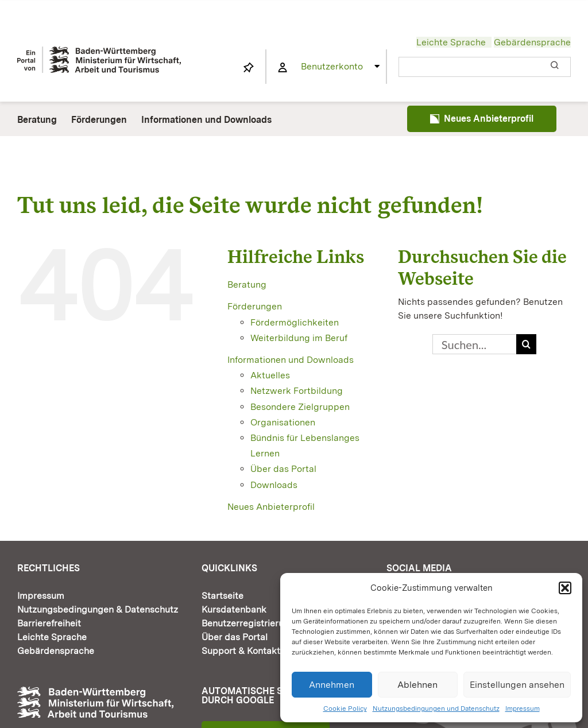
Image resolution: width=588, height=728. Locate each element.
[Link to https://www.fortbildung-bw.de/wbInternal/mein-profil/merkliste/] (249, 68)
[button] (565, 588)
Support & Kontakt (241, 651)
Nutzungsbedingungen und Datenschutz (436, 708)
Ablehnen (417, 685)
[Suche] (526, 344)
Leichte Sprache (451, 42)
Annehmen (332, 685)
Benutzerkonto (332, 66)
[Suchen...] (474, 344)
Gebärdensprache (532, 42)
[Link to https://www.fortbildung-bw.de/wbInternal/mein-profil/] (283, 68)
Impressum (523, 708)
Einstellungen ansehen (517, 685)
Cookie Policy (345, 708)
